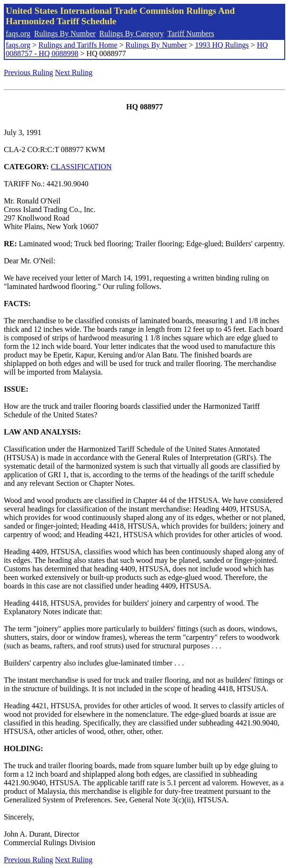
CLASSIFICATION (81, 167)
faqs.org (18, 34)
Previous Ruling (29, 72)
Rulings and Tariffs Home (78, 45)
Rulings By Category (132, 34)
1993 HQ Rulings (222, 45)
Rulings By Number (65, 34)
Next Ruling (74, 72)
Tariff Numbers (191, 34)
